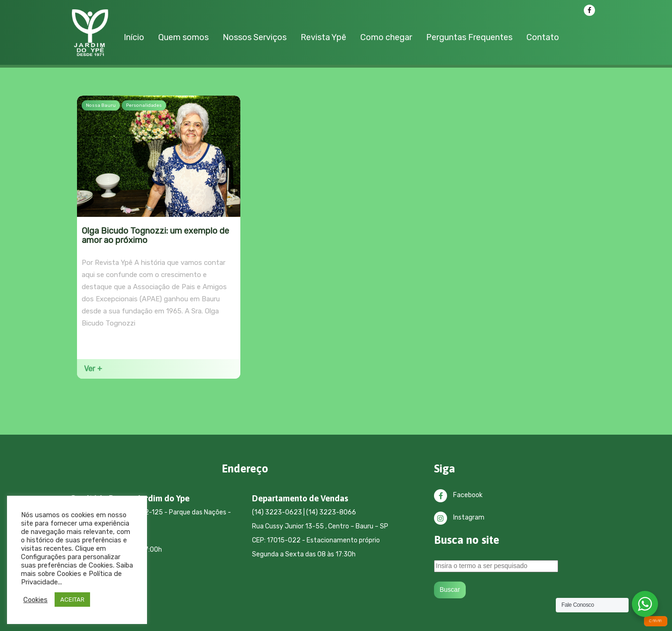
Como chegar (386, 37)
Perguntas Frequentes (469, 37)
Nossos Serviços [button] (255, 37)
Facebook (458, 495)
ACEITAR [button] (72, 600)
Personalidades (144, 105)
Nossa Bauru (101, 105)
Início (134, 37)
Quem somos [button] (183, 37)
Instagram (459, 517)
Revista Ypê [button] (323, 37)
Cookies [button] (35, 600)
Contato (543, 37)
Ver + (93, 369)
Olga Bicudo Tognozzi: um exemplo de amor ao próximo (155, 236)
